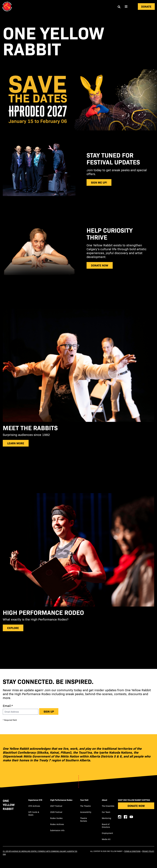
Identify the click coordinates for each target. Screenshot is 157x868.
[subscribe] (78, 434)
